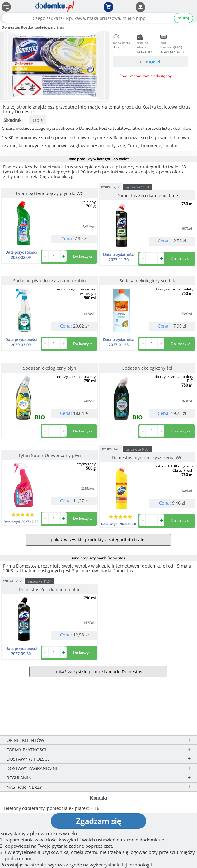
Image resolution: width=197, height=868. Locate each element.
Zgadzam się (98, 821)
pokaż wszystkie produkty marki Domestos (98, 672)
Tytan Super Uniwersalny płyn (50, 455)
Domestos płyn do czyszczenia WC (147, 458)
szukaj (183, 18)
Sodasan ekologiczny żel (147, 368)
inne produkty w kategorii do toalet (99, 159)
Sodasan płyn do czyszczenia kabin (49, 281)
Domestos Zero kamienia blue (50, 590)
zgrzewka (137, 187)
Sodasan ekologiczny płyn (50, 368)
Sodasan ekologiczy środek (147, 281)
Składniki (13, 120)
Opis (38, 120)
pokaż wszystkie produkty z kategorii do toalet (98, 540)
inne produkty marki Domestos (98, 558)
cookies (54, 833)
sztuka (110, 186)
